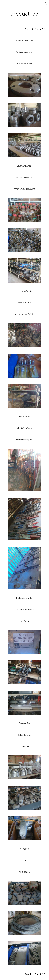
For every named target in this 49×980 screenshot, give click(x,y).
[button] (3, 4)
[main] (25, 14)
